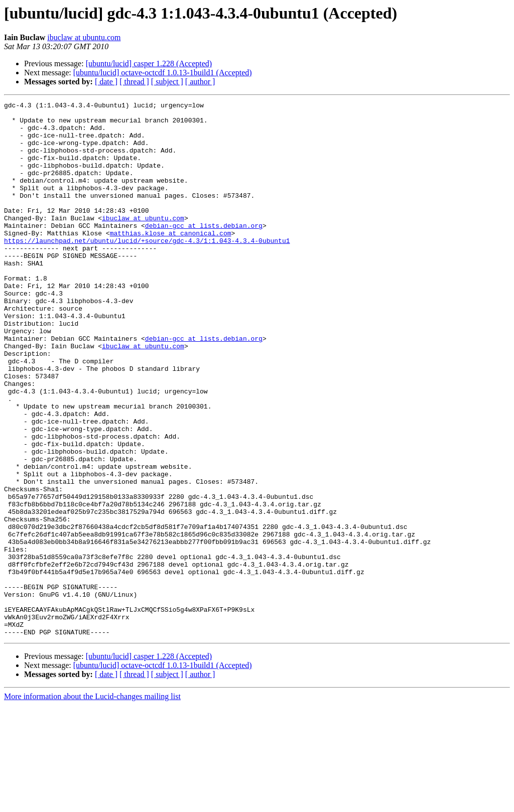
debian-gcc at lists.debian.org (204, 251)
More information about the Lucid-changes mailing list (92, 803)
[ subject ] (167, 82)
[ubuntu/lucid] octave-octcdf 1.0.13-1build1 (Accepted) (163, 73)
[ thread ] (134, 82)
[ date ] (106, 82)
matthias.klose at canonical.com (171, 260)
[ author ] (200, 82)
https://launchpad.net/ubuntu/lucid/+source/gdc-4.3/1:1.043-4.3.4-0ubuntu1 (147, 269)
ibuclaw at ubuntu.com (84, 37)
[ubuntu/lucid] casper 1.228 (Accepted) (149, 63)
